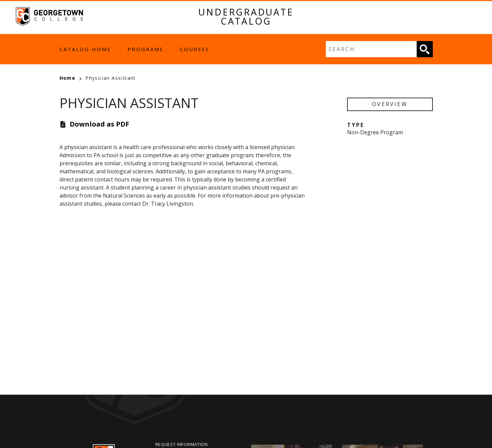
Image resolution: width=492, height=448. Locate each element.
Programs (145, 49)
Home (71, 78)
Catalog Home (85, 49)
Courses (195, 49)
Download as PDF (99, 124)
